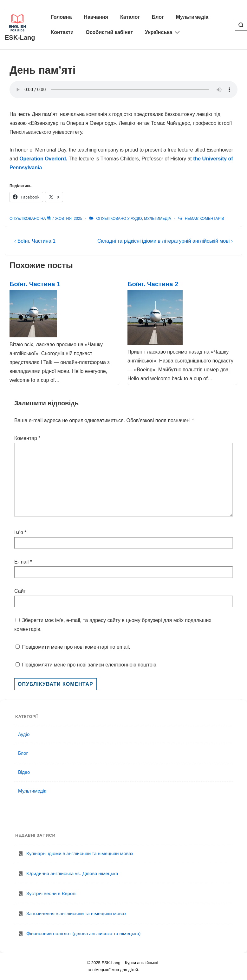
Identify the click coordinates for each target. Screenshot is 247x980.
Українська (163, 32)
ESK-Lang (20, 37)
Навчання (96, 17)
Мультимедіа (192, 17)
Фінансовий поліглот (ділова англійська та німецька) (84, 933)
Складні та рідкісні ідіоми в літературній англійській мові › (165, 241)
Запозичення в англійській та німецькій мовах (76, 913)
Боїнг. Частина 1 (35, 284)
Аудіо (136, 219)
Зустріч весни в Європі (51, 893)
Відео (24, 772)
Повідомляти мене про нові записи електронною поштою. (90, 665)
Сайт (20, 591)
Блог (158, 17)
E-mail (21, 562)
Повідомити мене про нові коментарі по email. (76, 647)
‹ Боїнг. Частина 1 (35, 241)
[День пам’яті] (67, 219)
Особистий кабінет (109, 32)
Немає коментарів (205, 219)
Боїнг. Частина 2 (153, 284)
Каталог (130, 17)
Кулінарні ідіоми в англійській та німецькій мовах (80, 853)
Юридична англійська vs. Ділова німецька (72, 873)
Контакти (62, 32)
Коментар (27, 438)
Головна (62, 17)
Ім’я (19, 533)
